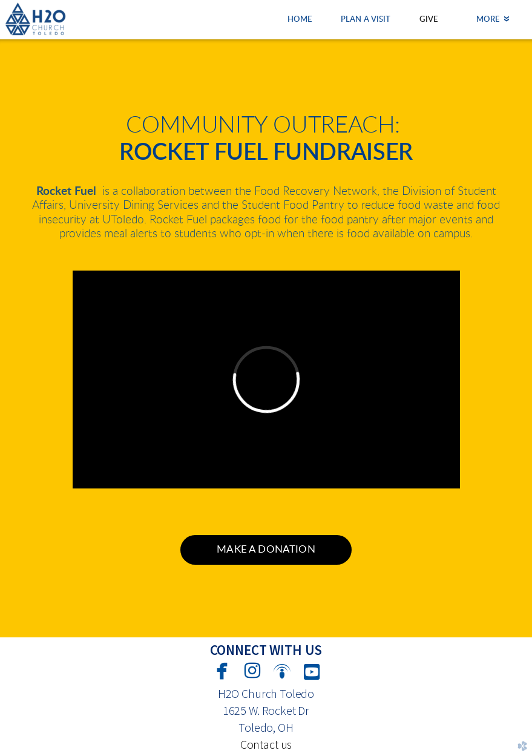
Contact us (266, 744)
